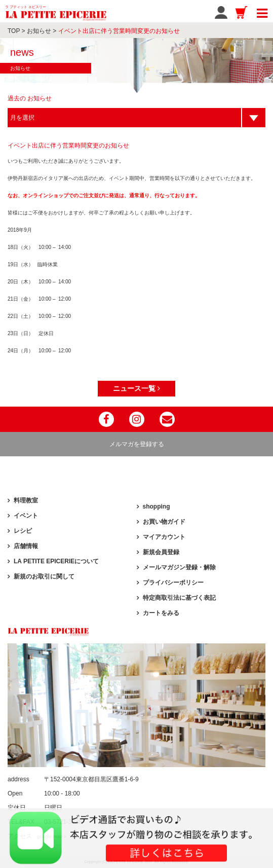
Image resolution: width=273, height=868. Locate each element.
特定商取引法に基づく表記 (179, 598)
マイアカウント (164, 537)
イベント (26, 516)
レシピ (23, 531)
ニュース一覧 (136, 388)
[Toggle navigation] (262, 12)
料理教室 (26, 500)
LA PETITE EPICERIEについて (56, 561)
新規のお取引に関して (44, 576)
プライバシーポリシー (173, 583)
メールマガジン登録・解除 (179, 567)
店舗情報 (26, 546)
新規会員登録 (161, 552)
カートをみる (161, 613)
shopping (157, 507)
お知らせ (39, 31)
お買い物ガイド (164, 522)
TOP (14, 31)
